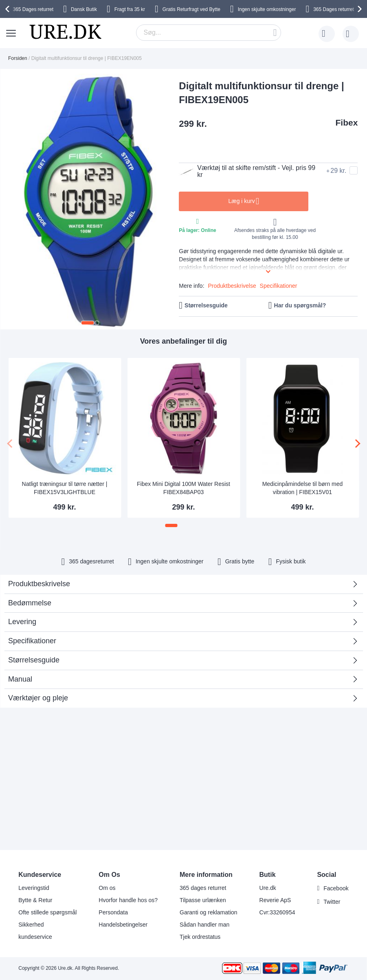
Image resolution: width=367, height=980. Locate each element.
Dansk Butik (84, 9)
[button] (88, 323)
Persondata (113, 912)
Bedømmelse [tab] (180, 606)
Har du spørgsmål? (300, 305)
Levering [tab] (22, 622)
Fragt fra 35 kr (130, 9)
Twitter (332, 902)
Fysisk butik (291, 561)
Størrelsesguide (206, 305)
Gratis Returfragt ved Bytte (191, 9)
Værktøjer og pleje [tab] (38, 698)
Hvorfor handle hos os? (128, 900)
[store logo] (65, 32)
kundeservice (35, 937)
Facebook (336, 888)
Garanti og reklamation (209, 912)
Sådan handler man (204, 925)
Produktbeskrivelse (232, 286)
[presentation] (9, 9)
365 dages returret (203, 888)
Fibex (347, 123)
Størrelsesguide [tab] (34, 660)
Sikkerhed (31, 925)
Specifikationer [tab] (32, 641)
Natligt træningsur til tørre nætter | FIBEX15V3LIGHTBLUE (65, 488)
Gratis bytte (240, 561)
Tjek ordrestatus (200, 937)
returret (33, 9)
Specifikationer (279, 286)
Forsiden (18, 58)
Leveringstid (34, 888)
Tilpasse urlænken (203, 900)
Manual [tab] (20, 679)
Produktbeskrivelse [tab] (39, 584)
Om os (107, 888)
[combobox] (209, 33)
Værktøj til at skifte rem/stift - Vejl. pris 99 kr (247, 171)
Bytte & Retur (35, 900)
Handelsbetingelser (123, 925)
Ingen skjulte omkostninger (267, 9)
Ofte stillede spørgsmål (47, 912)
